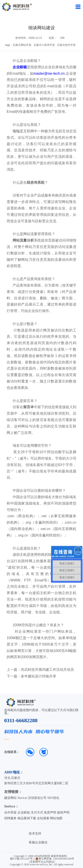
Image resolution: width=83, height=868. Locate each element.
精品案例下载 (27, 818)
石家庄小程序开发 (44, 45)
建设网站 (10, 798)
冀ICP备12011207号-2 (22, 859)
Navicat (22, 798)
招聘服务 (10, 818)
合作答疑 (10, 812)
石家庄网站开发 (22, 45)
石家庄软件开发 (66, 45)
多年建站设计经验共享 (39, 676)
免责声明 (50, 812)
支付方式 (37, 812)
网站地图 (56, 818)
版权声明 (63, 812)
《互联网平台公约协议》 (42, 862)
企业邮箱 (20, 67)
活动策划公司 (37, 798)
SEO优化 (53, 798)
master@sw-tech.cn (49, 73)
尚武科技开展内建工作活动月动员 (47, 670)
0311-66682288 (21, 720)
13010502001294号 (64, 859)
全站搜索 (43, 818)
